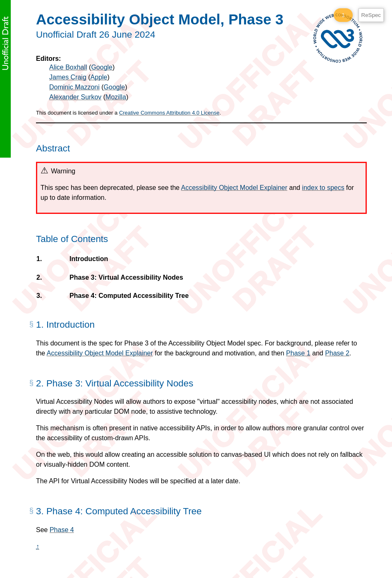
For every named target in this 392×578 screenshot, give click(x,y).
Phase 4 (62, 530)
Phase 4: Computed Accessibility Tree (129, 296)
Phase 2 (337, 353)
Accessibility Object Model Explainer (234, 188)
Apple (99, 77)
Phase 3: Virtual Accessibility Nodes (126, 278)
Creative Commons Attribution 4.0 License (169, 113)
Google (102, 67)
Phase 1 (298, 353)
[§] (31, 327)
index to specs (323, 188)
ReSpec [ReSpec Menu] (371, 15)
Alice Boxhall (68, 67)
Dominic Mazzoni (74, 87)
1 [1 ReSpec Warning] (343, 15)
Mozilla (116, 97)
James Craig (68, 77)
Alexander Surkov (75, 97)
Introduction (88, 259)
